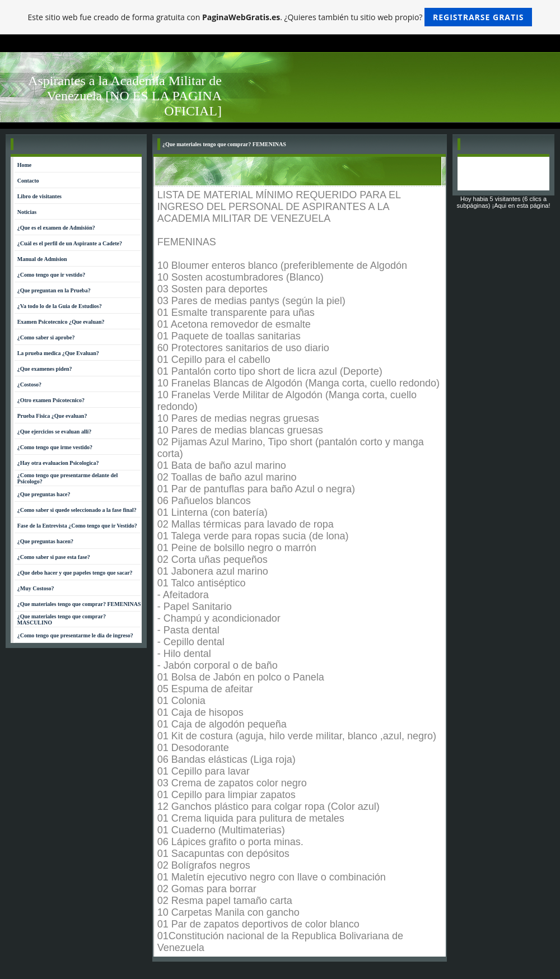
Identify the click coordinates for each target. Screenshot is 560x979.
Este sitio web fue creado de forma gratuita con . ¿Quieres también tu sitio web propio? (280, 17)
